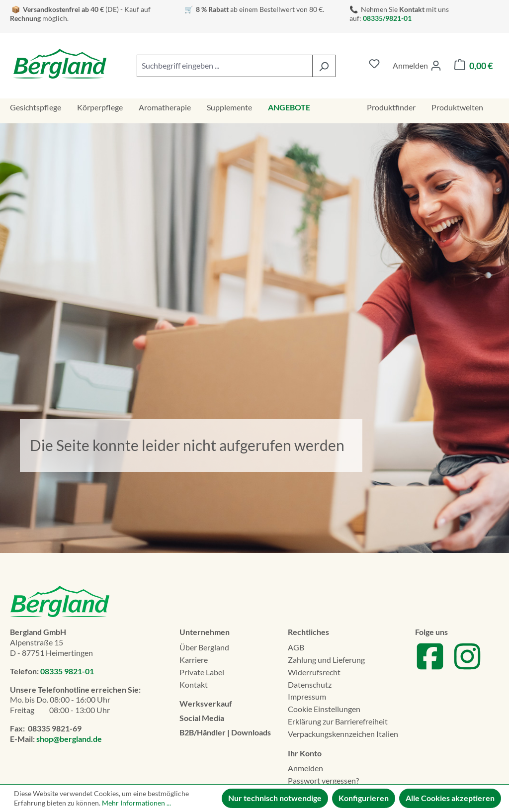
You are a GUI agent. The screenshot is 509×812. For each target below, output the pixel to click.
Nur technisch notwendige (275, 798)
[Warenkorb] (473, 66)
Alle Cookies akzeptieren (450, 798)
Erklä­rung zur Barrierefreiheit (338, 721)
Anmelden (305, 768)
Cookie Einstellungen (324, 709)
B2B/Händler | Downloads (225, 732)
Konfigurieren (364, 798)
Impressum (307, 696)
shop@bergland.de (69, 739)
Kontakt (194, 684)
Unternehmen (205, 632)
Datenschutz (310, 684)
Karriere (194, 660)
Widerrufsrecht (314, 672)
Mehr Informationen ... (136, 803)
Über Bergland (204, 647)
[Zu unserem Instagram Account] (467, 668)
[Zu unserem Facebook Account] (430, 668)
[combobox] (225, 66)
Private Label (202, 672)
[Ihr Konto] (417, 66)
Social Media (202, 718)
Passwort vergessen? (323, 780)
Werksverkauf (206, 703)
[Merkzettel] (374, 66)
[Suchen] (324, 66)
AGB (296, 647)
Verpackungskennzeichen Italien (343, 734)
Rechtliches (308, 632)
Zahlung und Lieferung (326, 660)
